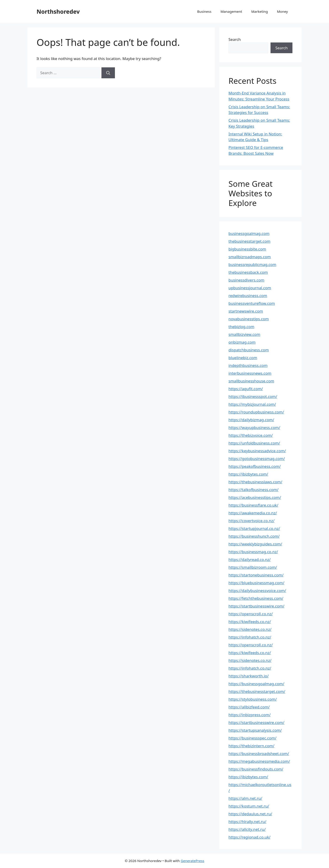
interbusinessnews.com (250, 373)
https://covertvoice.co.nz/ (252, 521)
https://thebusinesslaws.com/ (255, 482)
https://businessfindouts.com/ (256, 769)
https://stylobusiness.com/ (253, 699)
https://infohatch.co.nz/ (250, 637)
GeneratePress (192, 861)
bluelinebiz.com (243, 358)
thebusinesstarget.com (249, 241)
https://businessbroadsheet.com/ (259, 754)
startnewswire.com (246, 311)
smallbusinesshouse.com (251, 381)
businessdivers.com (246, 280)
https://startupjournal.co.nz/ (254, 528)
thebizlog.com (241, 327)
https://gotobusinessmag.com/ (257, 459)
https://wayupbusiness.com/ (254, 427)
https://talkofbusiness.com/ (253, 490)
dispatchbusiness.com (249, 350)
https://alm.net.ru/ (245, 798)
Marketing (260, 11)
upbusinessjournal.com (250, 288)
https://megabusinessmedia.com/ (259, 761)
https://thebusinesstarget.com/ (257, 691)
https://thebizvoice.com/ (251, 435)
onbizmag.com (242, 342)
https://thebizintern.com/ (251, 746)
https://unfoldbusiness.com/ (254, 443)
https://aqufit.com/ (246, 389)
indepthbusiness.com (248, 365)
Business (204, 11)
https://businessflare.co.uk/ (253, 505)
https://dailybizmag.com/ (251, 420)
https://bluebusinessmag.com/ (256, 583)
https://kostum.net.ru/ (249, 806)
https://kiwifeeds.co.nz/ (250, 622)
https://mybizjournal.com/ (252, 404)
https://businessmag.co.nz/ (253, 552)
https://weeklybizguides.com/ (255, 544)
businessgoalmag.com (249, 233)
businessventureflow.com (252, 303)
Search (235, 39)
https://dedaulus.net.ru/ (250, 814)
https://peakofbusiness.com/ (255, 466)
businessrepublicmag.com (252, 264)
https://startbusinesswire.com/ (256, 606)
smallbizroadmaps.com (250, 257)
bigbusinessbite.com (247, 249)
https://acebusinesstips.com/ (255, 497)
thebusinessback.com (248, 272)
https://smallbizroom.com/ (253, 567)
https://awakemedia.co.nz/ (253, 513)
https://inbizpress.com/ (250, 715)
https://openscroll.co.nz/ (251, 614)
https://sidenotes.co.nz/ (250, 629)
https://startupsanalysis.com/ (255, 730)
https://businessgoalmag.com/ (256, 684)
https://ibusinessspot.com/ (253, 396)
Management (231, 11)
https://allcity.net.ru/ (247, 829)
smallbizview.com (244, 334)
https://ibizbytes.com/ (248, 474)
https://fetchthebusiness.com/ (256, 598)
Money (282, 11)
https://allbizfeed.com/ (249, 707)
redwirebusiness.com (248, 296)
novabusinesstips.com (249, 319)
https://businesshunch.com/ (254, 536)
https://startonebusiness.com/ (256, 575)
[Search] (108, 73)
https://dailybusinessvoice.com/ (257, 591)
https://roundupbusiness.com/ (256, 412)
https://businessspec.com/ (252, 738)
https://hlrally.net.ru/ (247, 822)
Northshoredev (58, 11)
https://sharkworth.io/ (249, 676)
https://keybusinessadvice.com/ (257, 451)
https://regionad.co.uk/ (249, 837)
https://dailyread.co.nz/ (250, 559)
